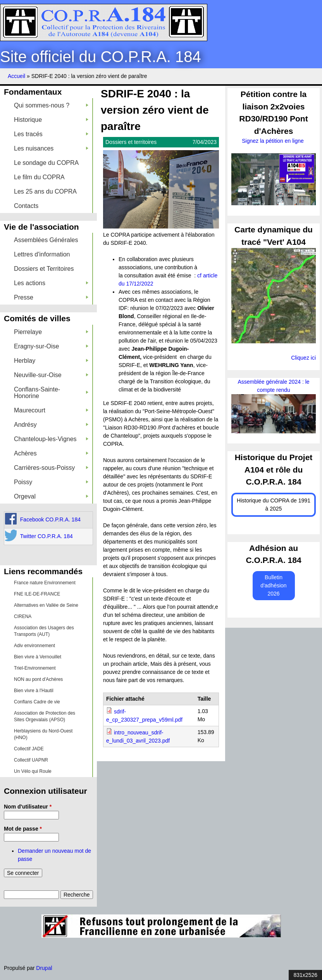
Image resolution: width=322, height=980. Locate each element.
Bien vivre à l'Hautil (34, 691)
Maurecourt (51, 410)
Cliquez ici (303, 358)
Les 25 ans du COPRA (45, 191)
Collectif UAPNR (31, 760)
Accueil (16, 76)
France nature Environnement (45, 583)
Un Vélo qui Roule (33, 771)
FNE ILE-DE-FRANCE (37, 594)
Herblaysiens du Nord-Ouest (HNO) (43, 734)
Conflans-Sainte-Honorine (51, 393)
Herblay (51, 361)
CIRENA (23, 616)
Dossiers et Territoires (44, 269)
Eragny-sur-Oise (51, 346)
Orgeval (51, 496)
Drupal (44, 968)
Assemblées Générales (46, 240)
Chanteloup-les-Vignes (51, 439)
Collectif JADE (29, 749)
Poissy (51, 482)
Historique (51, 120)
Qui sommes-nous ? (51, 105)
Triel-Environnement (35, 668)
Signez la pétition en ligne (273, 141)
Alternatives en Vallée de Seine (46, 605)
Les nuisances (51, 148)
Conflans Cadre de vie (37, 702)
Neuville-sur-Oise (51, 375)
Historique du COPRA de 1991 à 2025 (274, 505)
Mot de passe (23, 829)
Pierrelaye (51, 332)
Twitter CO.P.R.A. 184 (46, 536)
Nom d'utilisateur (28, 807)
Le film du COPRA (39, 177)
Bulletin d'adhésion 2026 (273, 585)
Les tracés (51, 134)
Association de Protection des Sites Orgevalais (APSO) (45, 716)
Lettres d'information (42, 254)
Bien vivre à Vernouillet (38, 657)
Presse (51, 297)
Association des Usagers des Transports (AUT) (44, 631)
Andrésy (51, 425)
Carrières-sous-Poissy (51, 468)
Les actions (51, 283)
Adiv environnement (34, 646)
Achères (51, 453)
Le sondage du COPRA (46, 163)
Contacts (26, 206)
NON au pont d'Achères (38, 679)
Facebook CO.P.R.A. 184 (50, 519)
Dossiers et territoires (131, 142)
